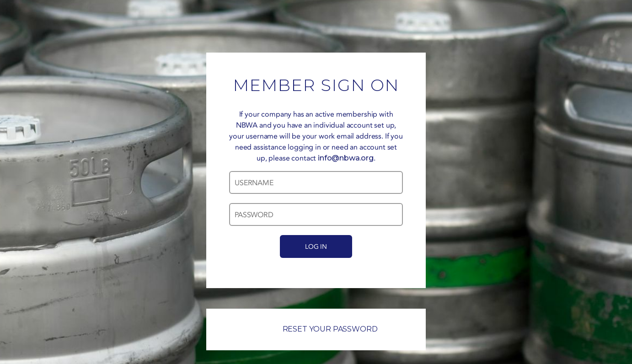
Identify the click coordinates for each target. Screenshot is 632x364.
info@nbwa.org (346, 158)
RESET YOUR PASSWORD (316, 329)
